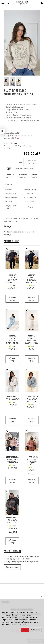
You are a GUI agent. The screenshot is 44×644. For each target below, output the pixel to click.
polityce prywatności (19, 624)
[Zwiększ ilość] (6, 162)
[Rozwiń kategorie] (3, 3)
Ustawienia (36, 630)
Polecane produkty (11, 241)
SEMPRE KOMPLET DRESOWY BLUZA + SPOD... (12, 339)
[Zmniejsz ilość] (16, 162)
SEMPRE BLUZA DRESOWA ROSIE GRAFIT (12, 520)
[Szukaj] (8, 3)
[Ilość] (11, 162)
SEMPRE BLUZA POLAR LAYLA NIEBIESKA (32, 399)
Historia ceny (10, 143)
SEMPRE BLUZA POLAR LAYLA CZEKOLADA (12, 459)
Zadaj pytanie (12, 567)
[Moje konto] (42, 3)
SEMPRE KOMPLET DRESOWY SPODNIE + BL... (12, 279)
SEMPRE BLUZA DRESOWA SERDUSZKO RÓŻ (32, 461)
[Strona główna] (22, 3)
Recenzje (7, 226)
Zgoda (25, 630)
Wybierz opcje (12, 299)
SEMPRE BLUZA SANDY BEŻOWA (12, 398)
